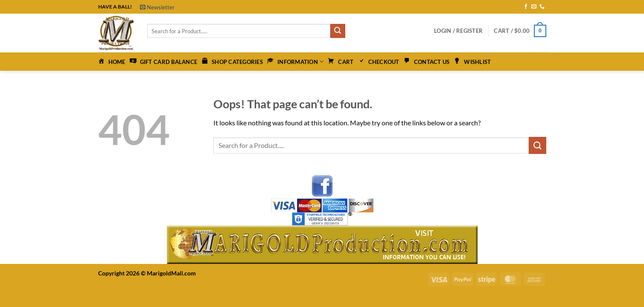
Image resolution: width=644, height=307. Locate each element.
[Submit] (338, 31)
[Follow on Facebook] (526, 7)
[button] (157, 7)
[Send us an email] (534, 7)
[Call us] (542, 7)
